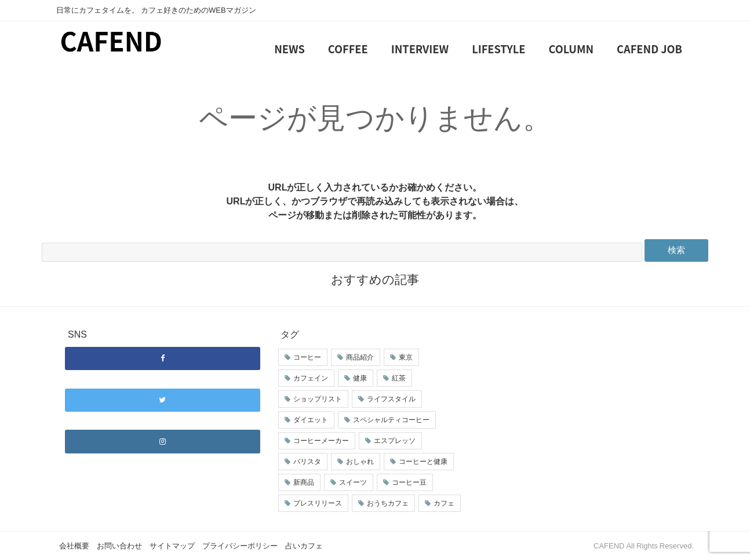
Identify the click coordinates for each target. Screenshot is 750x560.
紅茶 (399, 378)
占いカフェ (304, 546)
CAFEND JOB (649, 49)
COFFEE (348, 49)
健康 (360, 378)
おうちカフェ (388, 503)
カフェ (444, 503)
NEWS (290, 49)
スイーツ (353, 482)
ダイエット (311, 420)
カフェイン (311, 378)
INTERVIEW (420, 49)
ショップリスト (318, 399)
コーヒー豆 (409, 482)
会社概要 (74, 546)
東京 (406, 357)
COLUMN (571, 49)
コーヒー (307, 357)
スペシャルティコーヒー (391, 420)
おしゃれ (360, 462)
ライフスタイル (391, 399)
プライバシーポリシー (240, 546)
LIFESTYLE (498, 49)
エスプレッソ (395, 441)
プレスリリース (318, 503)
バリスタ (307, 462)
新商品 (304, 482)
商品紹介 (360, 357)
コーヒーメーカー (321, 441)
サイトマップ (172, 546)
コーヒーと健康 (423, 462)
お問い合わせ (119, 546)
